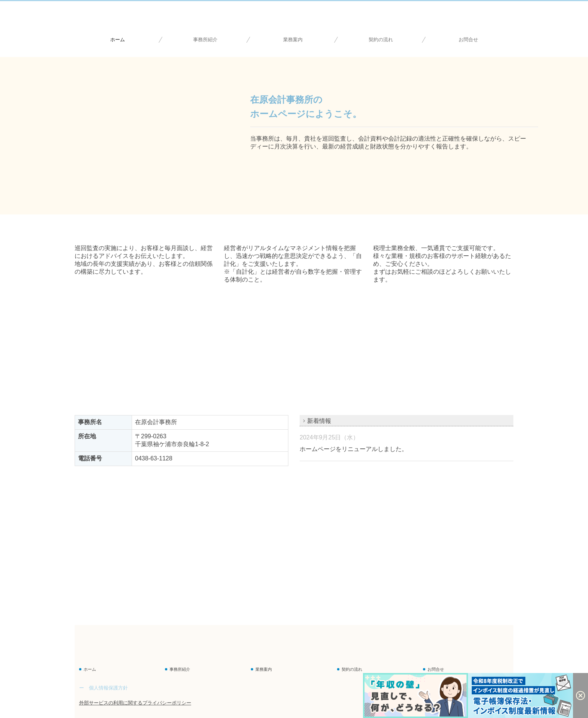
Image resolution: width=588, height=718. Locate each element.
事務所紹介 (205, 40)
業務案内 (293, 40)
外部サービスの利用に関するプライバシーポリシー (135, 703)
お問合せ (468, 40)
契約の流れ (381, 40)
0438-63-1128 (154, 458)
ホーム (118, 40)
